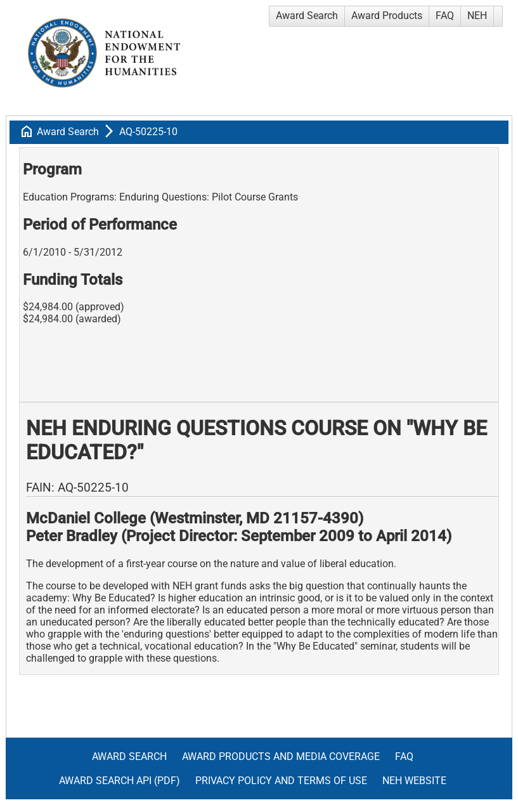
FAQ (445, 16)
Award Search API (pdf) (120, 781)
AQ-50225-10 (148, 132)
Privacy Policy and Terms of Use (281, 781)
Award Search (307, 16)
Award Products (387, 16)
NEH (477, 16)
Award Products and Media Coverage (281, 756)
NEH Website (414, 781)
